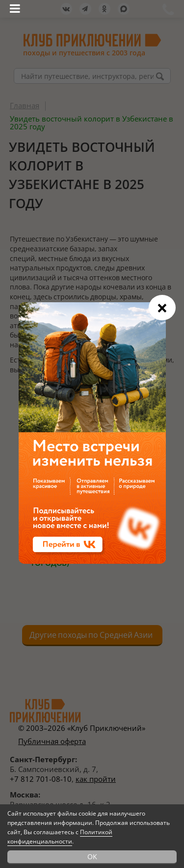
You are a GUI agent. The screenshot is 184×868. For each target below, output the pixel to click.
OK (92, 856)
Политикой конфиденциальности (60, 837)
